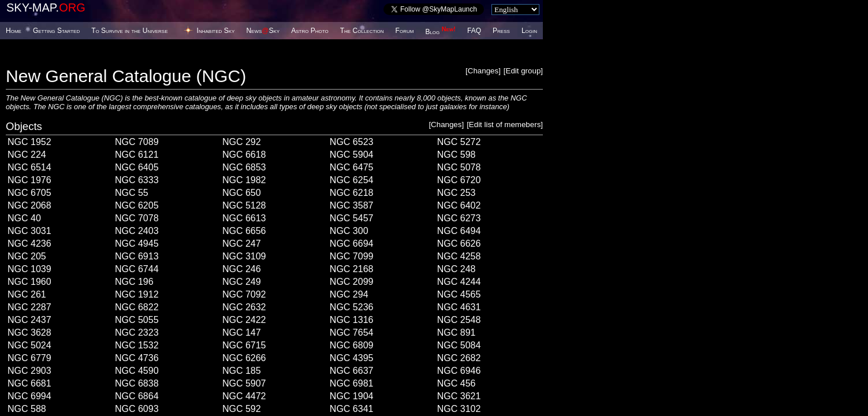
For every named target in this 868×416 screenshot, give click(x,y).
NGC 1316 (352, 320)
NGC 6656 (244, 231)
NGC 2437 (29, 320)
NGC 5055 (137, 320)
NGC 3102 (459, 409)
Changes (483, 71)
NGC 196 (134, 282)
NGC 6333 (137, 180)
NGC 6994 (29, 396)
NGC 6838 (137, 383)
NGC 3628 (29, 333)
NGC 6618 (244, 155)
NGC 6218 (352, 193)
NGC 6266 (244, 358)
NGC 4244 (459, 282)
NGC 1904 (352, 396)
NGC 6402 (459, 205)
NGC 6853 (244, 167)
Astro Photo (310, 31)
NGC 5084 (459, 345)
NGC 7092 (244, 294)
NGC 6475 (352, 167)
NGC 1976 (29, 180)
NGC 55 (132, 193)
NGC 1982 (244, 180)
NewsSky (263, 31)
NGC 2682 (459, 358)
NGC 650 (242, 193)
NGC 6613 (244, 218)
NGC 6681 (29, 383)
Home (14, 31)
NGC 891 (457, 333)
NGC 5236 (352, 307)
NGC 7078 (137, 218)
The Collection (362, 31)
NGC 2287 (29, 307)
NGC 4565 (459, 294)
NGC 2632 (244, 307)
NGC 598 (457, 155)
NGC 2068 (29, 205)
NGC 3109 (244, 256)
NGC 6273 (459, 218)
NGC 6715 (244, 345)
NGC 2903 (29, 371)
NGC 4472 (244, 396)
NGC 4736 (137, 358)
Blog (440, 32)
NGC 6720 (459, 180)
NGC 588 (27, 409)
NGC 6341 (352, 409)
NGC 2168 (352, 269)
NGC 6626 (459, 244)
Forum (405, 31)
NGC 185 (242, 371)
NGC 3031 (29, 231)
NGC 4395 (352, 358)
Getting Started (56, 31)
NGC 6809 (352, 345)
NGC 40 (24, 218)
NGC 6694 (352, 244)
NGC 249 (242, 282)
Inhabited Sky (216, 31)
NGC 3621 (459, 396)
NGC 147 (242, 333)
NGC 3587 (352, 205)
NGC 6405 (137, 167)
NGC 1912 (137, 294)
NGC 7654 (352, 333)
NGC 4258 (459, 256)
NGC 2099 (352, 282)
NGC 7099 (352, 256)
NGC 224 (27, 155)
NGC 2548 (459, 320)
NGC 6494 (459, 231)
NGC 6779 (29, 358)
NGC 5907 (244, 383)
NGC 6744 (137, 269)
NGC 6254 (352, 180)
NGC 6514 (29, 167)
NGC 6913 (137, 256)
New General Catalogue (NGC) (126, 76)
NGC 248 (457, 269)
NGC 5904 (352, 155)
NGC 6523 (352, 142)
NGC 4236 (29, 244)
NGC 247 (242, 244)
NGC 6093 (137, 409)
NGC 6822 (137, 307)
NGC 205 (27, 256)
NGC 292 (242, 142)
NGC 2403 (137, 231)
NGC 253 (457, 193)
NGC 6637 (352, 371)
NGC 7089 (137, 142)
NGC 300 (349, 231)
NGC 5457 (352, 218)
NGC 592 (242, 409)
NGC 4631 (459, 307)
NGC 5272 (459, 142)
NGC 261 (27, 294)
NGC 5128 (244, 205)
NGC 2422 (244, 320)
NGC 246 (242, 269)
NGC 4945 (137, 244)
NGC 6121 (137, 155)
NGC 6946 (459, 371)
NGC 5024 (29, 345)
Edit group (524, 71)
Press (501, 31)
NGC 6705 (29, 193)
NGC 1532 (137, 345)
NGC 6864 (137, 396)
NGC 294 (349, 294)
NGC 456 (457, 383)
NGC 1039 (29, 269)
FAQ (474, 31)
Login (529, 31)
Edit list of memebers (505, 125)
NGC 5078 (459, 167)
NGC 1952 (29, 142)
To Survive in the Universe (129, 31)
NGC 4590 (137, 371)
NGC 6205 (137, 205)
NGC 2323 (137, 333)
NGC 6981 (352, 383)
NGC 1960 (29, 282)
